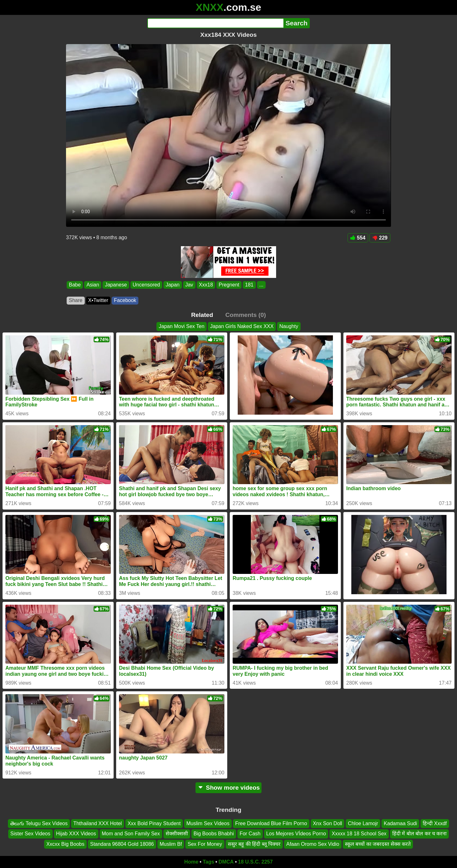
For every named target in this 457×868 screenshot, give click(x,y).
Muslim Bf (171, 844)
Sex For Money (205, 844)
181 (249, 285)
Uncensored (146, 285)
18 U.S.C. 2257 (255, 862)
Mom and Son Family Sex (131, 834)
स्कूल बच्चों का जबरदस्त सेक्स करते (378, 844)
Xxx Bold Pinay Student (154, 823)
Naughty (289, 326)
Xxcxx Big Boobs (65, 844)
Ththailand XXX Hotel (98, 823)
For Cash (250, 834)
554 (358, 238)
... (261, 285)
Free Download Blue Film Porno (271, 823)
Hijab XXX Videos (76, 834)
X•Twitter (98, 300)
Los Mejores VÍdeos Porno (296, 834)
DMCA (226, 862)
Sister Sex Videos (30, 834)
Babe (75, 285)
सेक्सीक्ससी (177, 834)
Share (76, 300)
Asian (93, 285)
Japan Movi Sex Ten (182, 326)
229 (380, 238)
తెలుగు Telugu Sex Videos (39, 823)
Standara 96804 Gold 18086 (122, 844)
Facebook (125, 300)
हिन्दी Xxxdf (435, 823)
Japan (173, 285)
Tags (209, 862)
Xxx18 (206, 285)
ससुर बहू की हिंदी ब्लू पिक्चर (254, 844)
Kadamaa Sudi (400, 823)
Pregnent (229, 285)
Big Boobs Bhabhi (214, 834)
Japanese (116, 285)
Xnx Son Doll (328, 823)
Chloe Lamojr (363, 823)
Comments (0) (246, 315)
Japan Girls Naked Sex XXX (242, 326)
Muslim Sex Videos (208, 823)
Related (202, 315)
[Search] (215, 23)
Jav (189, 285)
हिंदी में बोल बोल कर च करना (420, 834)
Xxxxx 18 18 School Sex (359, 834)
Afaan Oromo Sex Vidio (313, 844)
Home (191, 862)
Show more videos (229, 788)
